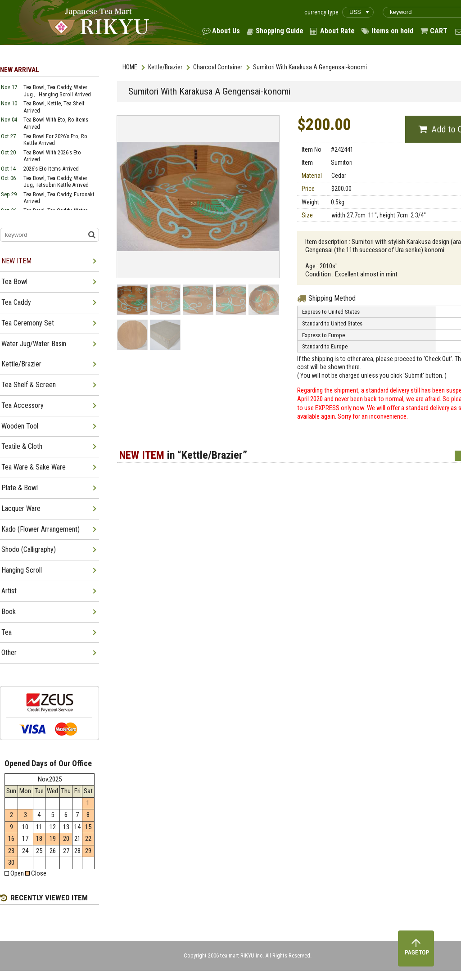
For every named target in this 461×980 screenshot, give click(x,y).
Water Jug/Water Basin (34, 344)
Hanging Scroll (22, 570)
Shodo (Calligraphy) (29, 549)
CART (439, 31)
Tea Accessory (23, 405)
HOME (130, 67)
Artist (9, 591)
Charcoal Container (218, 67)
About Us (226, 31)
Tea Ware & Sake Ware (34, 467)
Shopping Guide (280, 31)
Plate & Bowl (20, 488)
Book (9, 612)
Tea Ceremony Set (28, 323)
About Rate (337, 31)
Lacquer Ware (21, 508)
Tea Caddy (16, 302)
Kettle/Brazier (165, 67)
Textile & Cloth (22, 446)
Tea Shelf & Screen (29, 385)
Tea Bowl (14, 282)
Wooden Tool (20, 426)
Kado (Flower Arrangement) (41, 529)
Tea (7, 632)
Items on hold (392, 31)
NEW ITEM (16, 261)
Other (9, 653)
